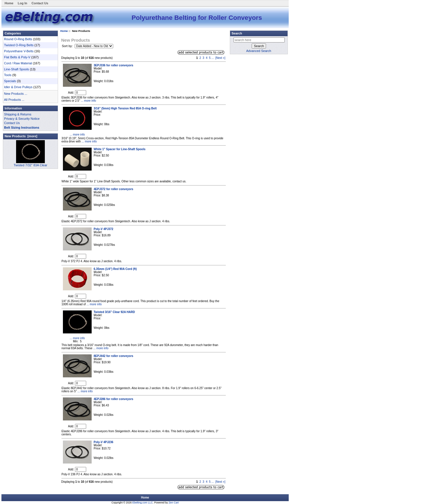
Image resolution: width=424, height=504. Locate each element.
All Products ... (14, 100)
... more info (88, 101)
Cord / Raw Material (18, 63)
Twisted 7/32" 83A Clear (30, 164)
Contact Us (40, 3)
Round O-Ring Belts (18, 39)
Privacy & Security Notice (22, 119)
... (213, 58)
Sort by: (68, 46)
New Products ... (16, 94)
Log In (23, 3)
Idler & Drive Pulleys (18, 87)
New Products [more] (21, 136)
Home (9, 3)
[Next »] (220, 58)
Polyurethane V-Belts (19, 51)
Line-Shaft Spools (17, 69)
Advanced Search (259, 51)
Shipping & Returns (18, 114)
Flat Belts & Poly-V (17, 57)
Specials (10, 81)
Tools (8, 75)
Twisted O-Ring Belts (19, 45)
